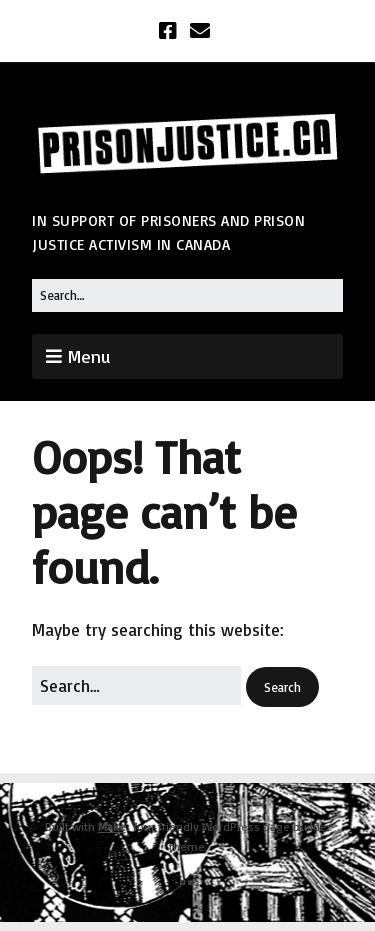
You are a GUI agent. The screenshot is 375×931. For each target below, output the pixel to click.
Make (112, 826)
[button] (282, 687)
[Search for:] (187, 295)
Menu (89, 356)
